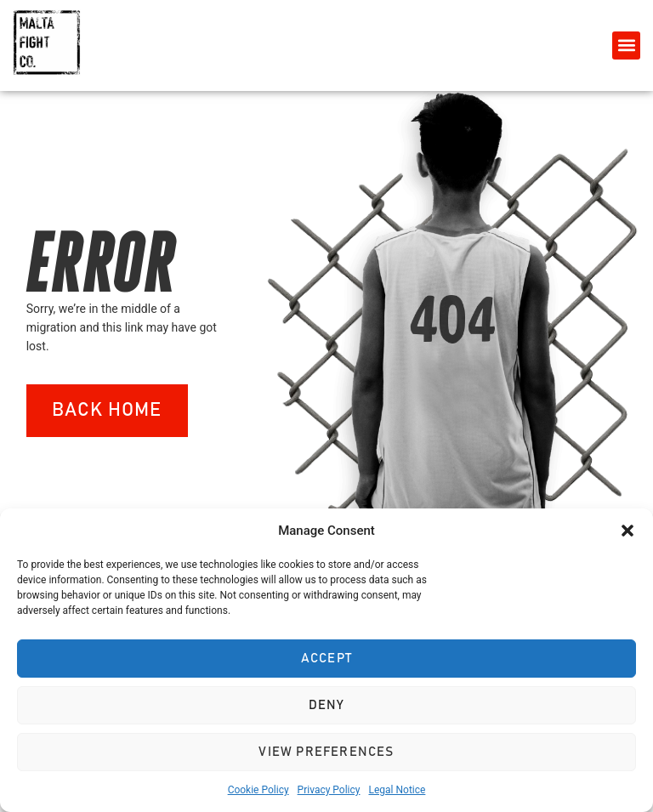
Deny (327, 705)
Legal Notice (397, 790)
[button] (627, 531)
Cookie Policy (258, 790)
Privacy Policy (329, 790)
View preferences (326, 752)
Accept (326, 659)
